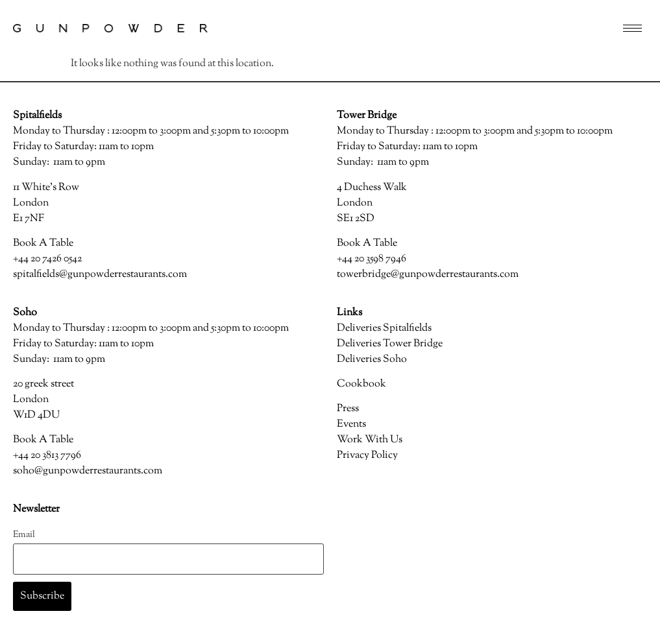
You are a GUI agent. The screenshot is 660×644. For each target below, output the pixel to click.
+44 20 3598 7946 (372, 259)
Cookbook (361, 384)
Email (24, 535)
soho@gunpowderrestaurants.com (88, 471)
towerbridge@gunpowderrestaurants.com (428, 275)
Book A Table (43, 244)
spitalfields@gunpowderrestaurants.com (100, 275)
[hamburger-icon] (632, 28)
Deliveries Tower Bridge (390, 344)
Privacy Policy (367, 456)
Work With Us (370, 440)
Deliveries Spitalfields (384, 328)
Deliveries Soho (372, 360)
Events (351, 424)
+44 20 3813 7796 (47, 456)
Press (348, 409)
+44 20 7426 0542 (47, 259)
